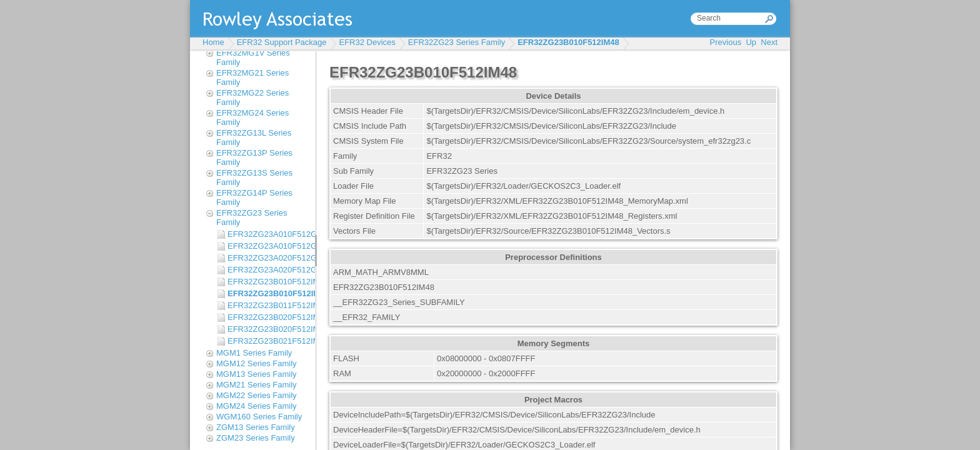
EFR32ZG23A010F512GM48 (268, 246)
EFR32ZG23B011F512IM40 (268, 305)
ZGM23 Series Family (256, 438)
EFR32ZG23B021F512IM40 (268, 341)
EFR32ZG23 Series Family (457, 42)
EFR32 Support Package (282, 42)
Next (769, 42)
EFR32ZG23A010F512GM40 (268, 234)
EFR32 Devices (367, 42)
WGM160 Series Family (259, 417)
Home (213, 42)
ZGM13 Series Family (256, 427)
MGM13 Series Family (257, 374)
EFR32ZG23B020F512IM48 (268, 329)
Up (751, 42)
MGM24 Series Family (257, 406)
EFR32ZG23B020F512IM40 (268, 317)
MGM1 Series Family (254, 353)
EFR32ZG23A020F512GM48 (268, 270)
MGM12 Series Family (257, 363)
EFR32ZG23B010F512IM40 (268, 282)
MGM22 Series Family (257, 395)
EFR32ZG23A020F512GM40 (268, 258)
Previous (726, 42)
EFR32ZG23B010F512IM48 (568, 42)
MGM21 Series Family (257, 385)
